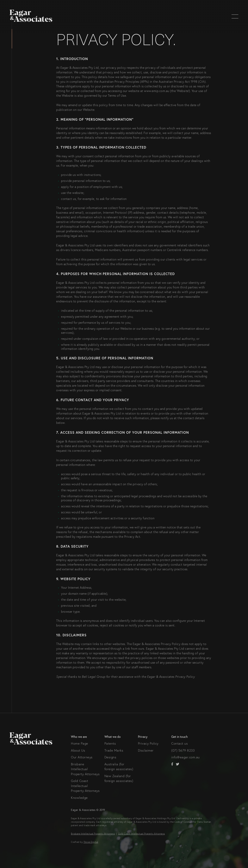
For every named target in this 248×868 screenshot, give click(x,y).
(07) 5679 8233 (183, 750)
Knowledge (79, 798)
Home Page (80, 743)
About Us (78, 750)
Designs (110, 757)
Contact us (180, 743)
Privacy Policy (148, 743)
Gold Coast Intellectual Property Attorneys (85, 786)
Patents (110, 743)
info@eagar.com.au (186, 757)
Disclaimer (146, 750)
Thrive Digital (91, 842)
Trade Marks (114, 750)
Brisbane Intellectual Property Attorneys (85, 769)
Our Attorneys (82, 757)
